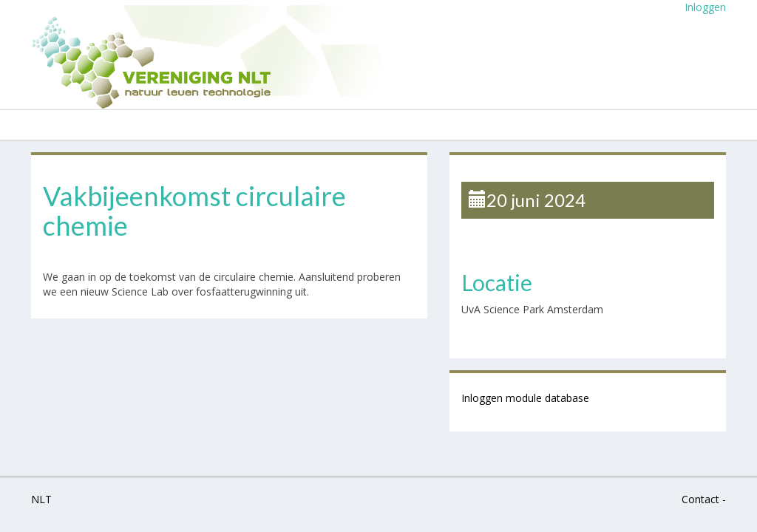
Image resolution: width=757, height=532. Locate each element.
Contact (700, 499)
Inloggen (705, 7)
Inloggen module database (525, 398)
